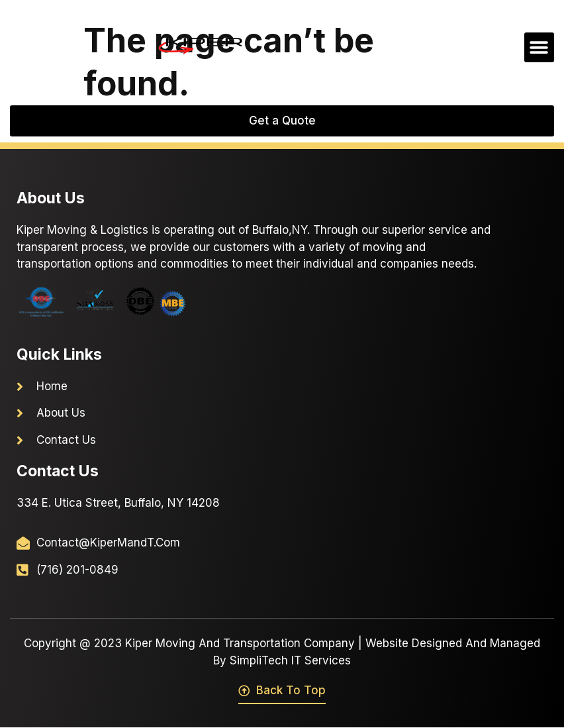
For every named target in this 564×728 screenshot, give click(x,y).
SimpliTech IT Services (290, 660)
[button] (539, 47)
